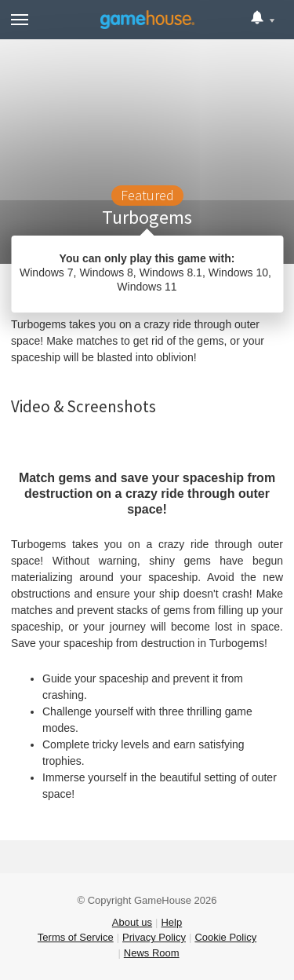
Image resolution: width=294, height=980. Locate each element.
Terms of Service (76, 937)
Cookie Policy (225, 937)
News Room (152, 953)
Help (171, 922)
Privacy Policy (154, 937)
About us (132, 922)
